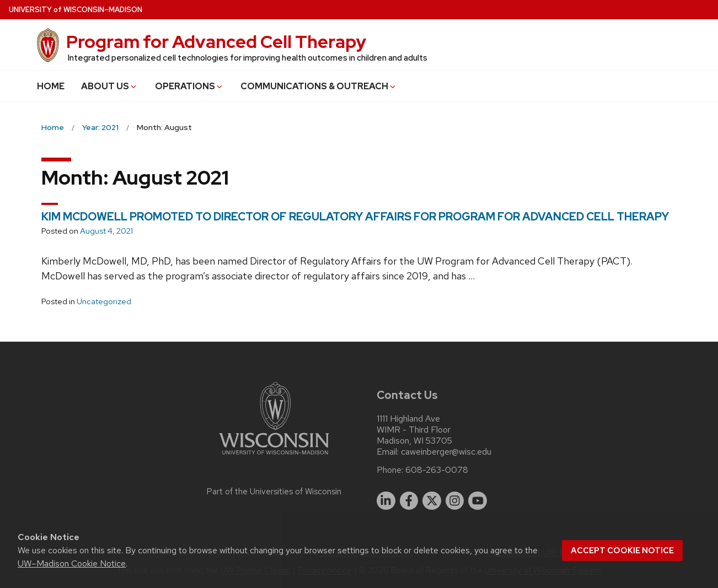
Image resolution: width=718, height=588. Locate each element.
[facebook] (409, 501)
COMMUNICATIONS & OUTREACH (319, 86)
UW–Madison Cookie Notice (72, 563)
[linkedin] (386, 501)
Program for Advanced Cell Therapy (216, 42)
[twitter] (432, 501)
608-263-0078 (437, 470)
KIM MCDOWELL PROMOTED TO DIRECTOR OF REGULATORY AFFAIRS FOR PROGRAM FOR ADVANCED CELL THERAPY (355, 217)
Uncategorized (104, 301)
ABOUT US (109, 86)
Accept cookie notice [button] (622, 551)
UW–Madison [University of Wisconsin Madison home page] (76, 10)
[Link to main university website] (274, 457)
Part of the (274, 492)
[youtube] (478, 501)
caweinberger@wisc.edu (446, 452)
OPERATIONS (189, 86)
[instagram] (455, 501)
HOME (51, 86)
